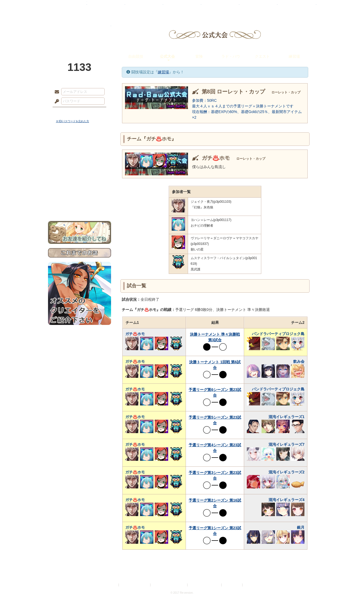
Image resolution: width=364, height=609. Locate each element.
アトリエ (182, 7)
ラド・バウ (231, 56)
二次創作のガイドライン (205, 585)
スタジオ (220, 7)
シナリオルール (80, 173)
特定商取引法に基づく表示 (169, 585)
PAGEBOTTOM (351, 594)
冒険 (199, 56)
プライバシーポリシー (135, 585)
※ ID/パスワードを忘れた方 (73, 121)
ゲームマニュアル (80, 165)
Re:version (252, 585)
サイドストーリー (80, 156)
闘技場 (297, 7)
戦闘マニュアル (80, 187)
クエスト (262, 56)
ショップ (258, 7)
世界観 (80, 146)
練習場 (294, 56)
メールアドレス (56, 92)
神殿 (106, 7)
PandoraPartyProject (80, 30)
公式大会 (167, 56)
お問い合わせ (80, 204)
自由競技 (136, 56)
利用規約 (111, 585)
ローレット (144, 7)
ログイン (67, 113)
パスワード (56, 102)
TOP (67, 7)
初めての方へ (80, 195)
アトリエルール (80, 180)
